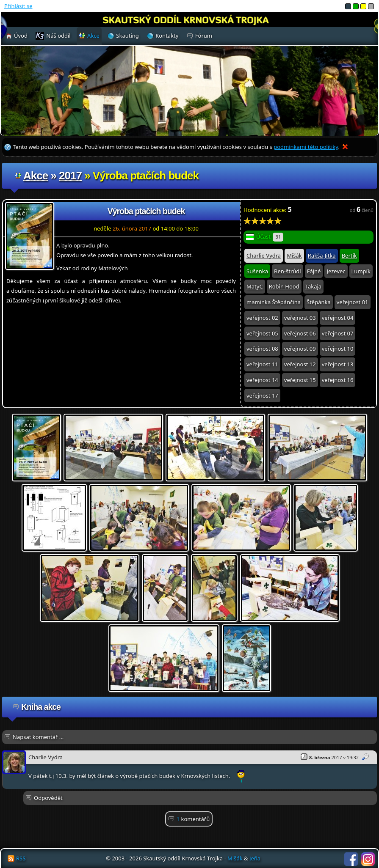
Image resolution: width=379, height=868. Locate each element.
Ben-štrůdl (288, 271)
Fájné (314, 271)
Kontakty (167, 36)
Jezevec (336, 271)
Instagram (368, 859)
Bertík (349, 255)
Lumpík (361, 271)
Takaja (313, 286)
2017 (70, 176)
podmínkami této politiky (306, 147)
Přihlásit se (18, 6)
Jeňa (255, 858)
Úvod (21, 36)
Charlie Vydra (264, 255)
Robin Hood (284, 286)
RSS (21, 858)
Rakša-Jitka (322, 255)
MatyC (255, 286)
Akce (36, 176)
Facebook (351, 859)
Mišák (294, 255)
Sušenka (257, 271)
